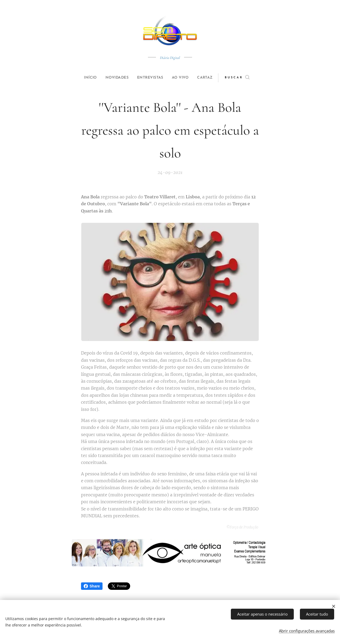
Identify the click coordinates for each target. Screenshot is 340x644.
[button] (246, 78)
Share (92, 586)
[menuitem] (86, 78)
